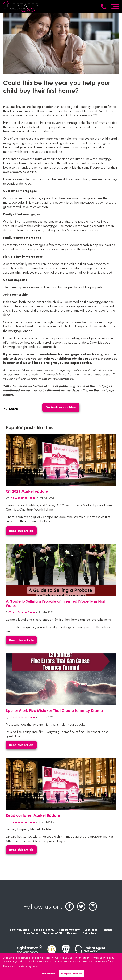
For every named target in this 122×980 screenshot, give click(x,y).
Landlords (91, 930)
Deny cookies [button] (48, 974)
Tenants (107, 930)
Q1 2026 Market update (27, 491)
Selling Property (69, 930)
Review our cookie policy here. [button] (21, 966)
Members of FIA (53, 933)
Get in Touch (90, 933)
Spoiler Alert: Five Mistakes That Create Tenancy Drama (54, 711)
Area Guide (31, 933)
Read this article (21, 531)
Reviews (72, 933)
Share (11, 409)
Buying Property (44, 930)
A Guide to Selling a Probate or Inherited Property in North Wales (57, 603)
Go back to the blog (61, 407)
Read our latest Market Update (33, 815)
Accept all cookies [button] (71, 974)
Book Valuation (19, 930)
